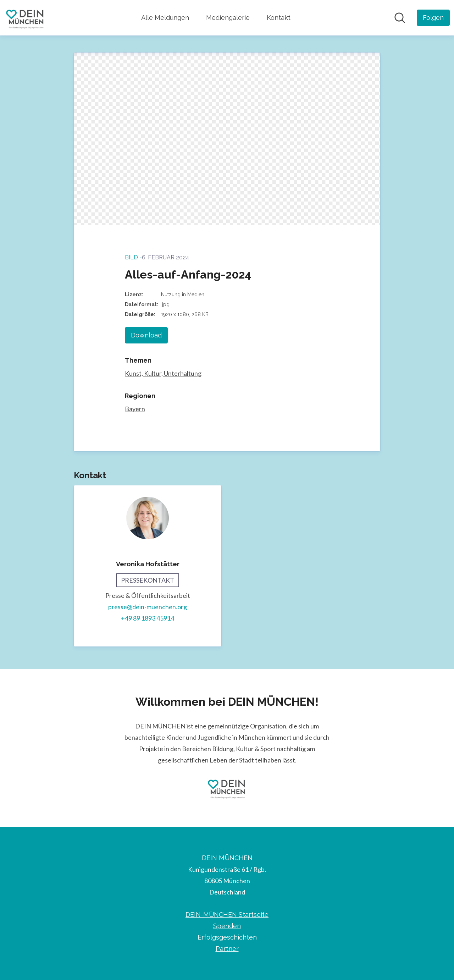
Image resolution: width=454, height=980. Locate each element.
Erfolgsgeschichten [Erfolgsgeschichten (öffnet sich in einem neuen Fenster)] (227, 937)
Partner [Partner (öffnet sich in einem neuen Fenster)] (227, 949)
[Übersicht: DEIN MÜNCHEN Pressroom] (25, 18)
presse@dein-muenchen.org (148, 607)
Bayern (135, 409)
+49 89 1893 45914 (148, 618)
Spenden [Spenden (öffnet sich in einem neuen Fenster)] (227, 926)
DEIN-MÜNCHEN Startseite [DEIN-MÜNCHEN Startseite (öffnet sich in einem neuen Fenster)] (227, 915)
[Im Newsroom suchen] (400, 18)
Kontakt (279, 18)
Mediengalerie (228, 18)
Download (146, 335)
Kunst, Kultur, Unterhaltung (163, 373)
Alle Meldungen (165, 18)
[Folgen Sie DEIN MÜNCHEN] (433, 18)
